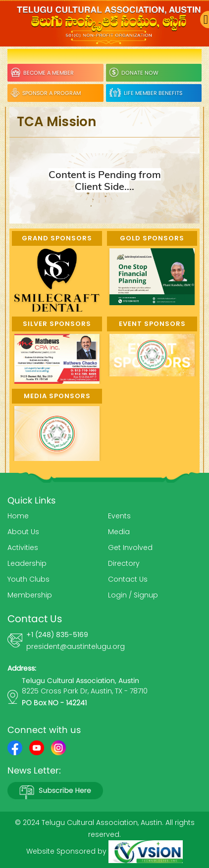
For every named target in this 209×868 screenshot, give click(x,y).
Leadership (27, 563)
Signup (146, 595)
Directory (124, 563)
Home (18, 516)
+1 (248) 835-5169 (57, 635)
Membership (30, 595)
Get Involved (130, 548)
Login (117, 595)
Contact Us (128, 579)
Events (119, 516)
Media (119, 532)
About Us (23, 532)
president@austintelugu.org (76, 646)
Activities (23, 548)
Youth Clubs (28, 579)
